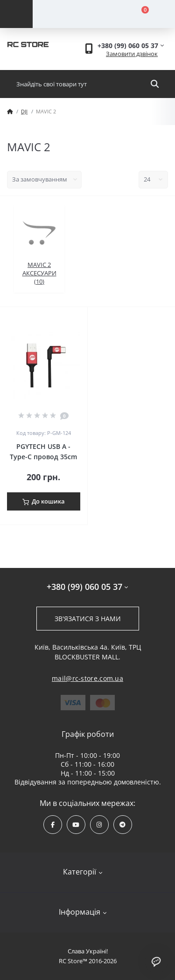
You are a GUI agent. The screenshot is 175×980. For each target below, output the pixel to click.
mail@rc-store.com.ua (87, 678)
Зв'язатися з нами (88, 619)
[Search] (155, 84)
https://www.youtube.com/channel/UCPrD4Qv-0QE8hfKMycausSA (76, 825)
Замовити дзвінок (132, 54)
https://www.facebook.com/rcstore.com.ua (53, 825)
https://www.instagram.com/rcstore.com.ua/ (99, 825)
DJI (24, 111)
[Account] (68, 14)
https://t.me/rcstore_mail (122, 825)
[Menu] (16, 14)
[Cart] (140, 14)
